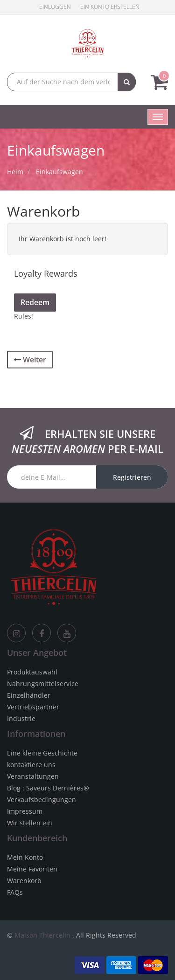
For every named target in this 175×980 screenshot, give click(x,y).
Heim (15, 172)
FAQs (15, 892)
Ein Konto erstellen (110, 7)
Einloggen (55, 7)
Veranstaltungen (33, 776)
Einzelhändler (29, 695)
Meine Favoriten (32, 869)
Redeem (35, 302)
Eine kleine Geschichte (42, 753)
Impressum (25, 811)
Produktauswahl (32, 672)
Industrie (21, 718)
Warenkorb (24, 881)
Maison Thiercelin (42, 935)
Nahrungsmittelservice (43, 684)
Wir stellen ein (30, 823)
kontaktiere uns (31, 765)
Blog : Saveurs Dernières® (48, 788)
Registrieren (132, 477)
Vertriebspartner (33, 707)
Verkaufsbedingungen (42, 800)
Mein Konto (25, 857)
